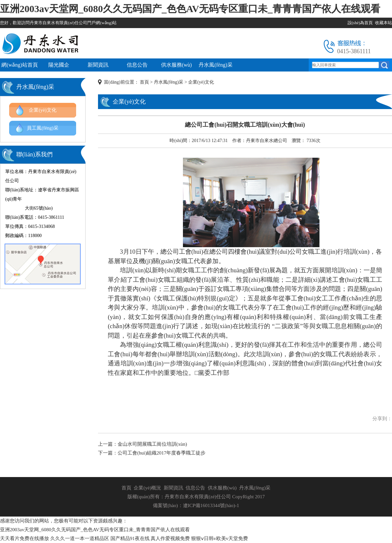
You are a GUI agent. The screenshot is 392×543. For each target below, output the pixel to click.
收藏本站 (384, 23)
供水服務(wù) (176, 65)
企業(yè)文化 (42, 110)
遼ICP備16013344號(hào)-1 (211, 505)
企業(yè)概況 (147, 488)
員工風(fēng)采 (43, 128)
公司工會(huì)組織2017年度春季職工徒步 (162, 453)
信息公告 (137, 65)
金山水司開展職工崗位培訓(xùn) (152, 444)
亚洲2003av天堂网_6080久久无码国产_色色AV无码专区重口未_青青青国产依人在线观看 (190, 9)
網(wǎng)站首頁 (19, 65)
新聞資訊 (98, 65)
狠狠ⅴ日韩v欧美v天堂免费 (220, 538)
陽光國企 (59, 65)
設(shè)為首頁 (360, 23)
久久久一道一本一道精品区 (80, 538)
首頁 (144, 82)
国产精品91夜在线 (130, 538)
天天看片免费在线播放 (24, 538)
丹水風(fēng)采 (215, 65)
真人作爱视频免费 (170, 538)
